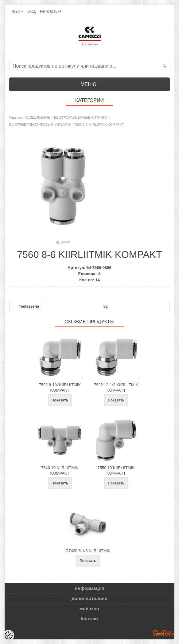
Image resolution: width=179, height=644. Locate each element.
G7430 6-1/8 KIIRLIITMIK (88, 551)
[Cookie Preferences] (9, 635)
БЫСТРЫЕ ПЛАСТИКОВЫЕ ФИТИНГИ (40, 124)
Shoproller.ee (164, 633)
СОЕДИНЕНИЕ (38, 117)
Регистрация (51, 11)
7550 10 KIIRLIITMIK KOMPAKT (116, 470)
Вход (31, 11)
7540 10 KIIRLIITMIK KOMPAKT (60, 470)
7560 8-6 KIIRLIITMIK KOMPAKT (99, 124)
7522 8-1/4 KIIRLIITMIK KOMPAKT (60, 387)
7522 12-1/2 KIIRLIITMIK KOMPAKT (116, 387)
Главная (16, 117)
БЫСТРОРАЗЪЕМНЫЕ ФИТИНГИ (81, 117)
